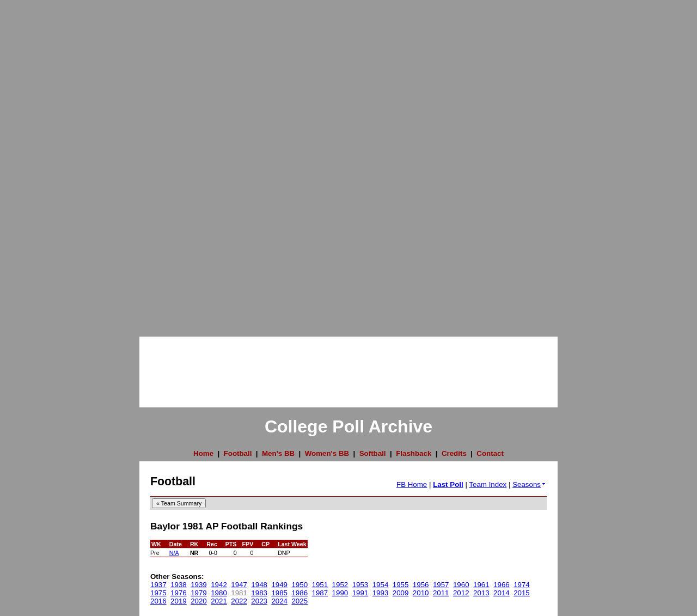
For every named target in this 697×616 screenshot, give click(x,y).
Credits (454, 453)
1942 (219, 585)
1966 (502, 585)
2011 (441, 593)
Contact (490, 453)
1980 (219, 593)
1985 (279, 593)
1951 (320, 585)
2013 (481, 593)
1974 (522, 585)
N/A (174, 553)
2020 (199, 601)
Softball (373, 453)
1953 (360, 585)
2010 (421, 593)
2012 (461, 593)
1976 (179, 593)
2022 (239, 601)
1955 (401, 585)
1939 (199, 585)
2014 (502, 593)
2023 (259, 601)
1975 (158, 593)
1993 (381, 593)
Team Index (488, 484)
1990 (340, 593)
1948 (259, 585)
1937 (158, 585)
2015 (522, 593)
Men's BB (278, 453)
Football (238, 453)
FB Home (412, 484)
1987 (320, 593)
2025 (299, 601)
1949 (279, 585)
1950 (299, 585)
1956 (421, 585)
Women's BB (327, 453)
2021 (219, 601)
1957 (441, 585)
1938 (179, 585)
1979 (199, 593)
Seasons (530, 484)
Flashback (414, 453)
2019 (179, 601)
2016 (158, 601)
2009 (401, 593)
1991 (360, 593)
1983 (259, 593)
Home (203, 453)
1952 (340, 585)
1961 (481, 585)
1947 (239, 585)
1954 (381, 585)
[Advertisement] (44, 163)
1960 (461, 585)
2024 (279, 601)
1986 (299, 593)
